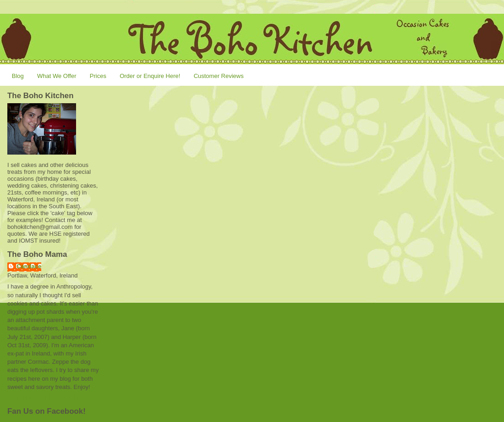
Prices (98, 76)
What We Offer (57, 76)
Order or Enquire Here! (150, 76)
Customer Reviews (219, 76)
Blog (18, 76)
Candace (29, 266)
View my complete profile (43, 397)
